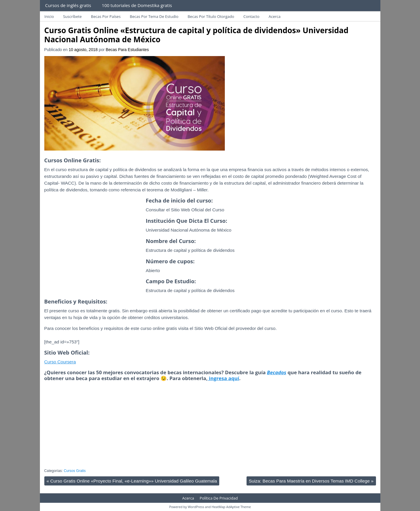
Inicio (49, 16)
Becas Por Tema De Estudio (154, 16)
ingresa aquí (223, 378)
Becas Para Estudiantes (127, 50)
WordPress (196, 507)
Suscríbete (72, 16)
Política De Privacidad (219, 498)
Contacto (251, 16)
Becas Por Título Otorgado (211, 16)
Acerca (275, 16)
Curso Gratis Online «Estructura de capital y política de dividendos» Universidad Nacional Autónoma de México (196, 35)
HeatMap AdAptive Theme (231, 507)
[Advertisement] (94, 252)
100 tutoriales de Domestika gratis (137, 5)
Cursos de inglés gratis (68, 5)
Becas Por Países (106, 16)
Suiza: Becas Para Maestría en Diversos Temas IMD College (311, 481)
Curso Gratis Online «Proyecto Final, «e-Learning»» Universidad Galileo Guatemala (132, 481)
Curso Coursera (60, 362)
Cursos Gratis (75, 471)
